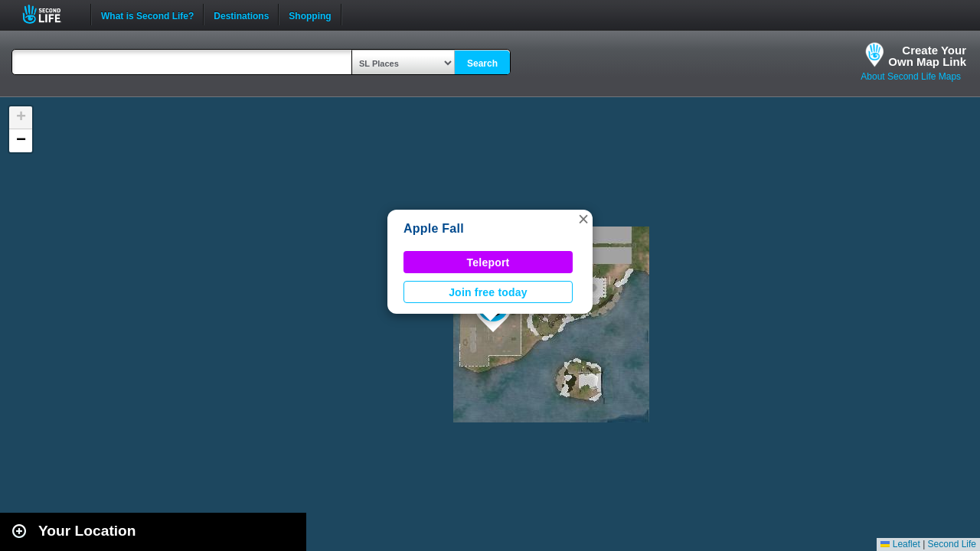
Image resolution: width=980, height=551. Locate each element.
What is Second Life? (147, 15)
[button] (583, 219)
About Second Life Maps (911, 77)
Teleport (488, 262)
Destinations (241, 15)
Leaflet (900, 544)
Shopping (310, 15)
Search (482, 64)
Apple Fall (434, 228)
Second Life (50, 14)
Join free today (488, 292)
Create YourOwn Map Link (927, 56)
